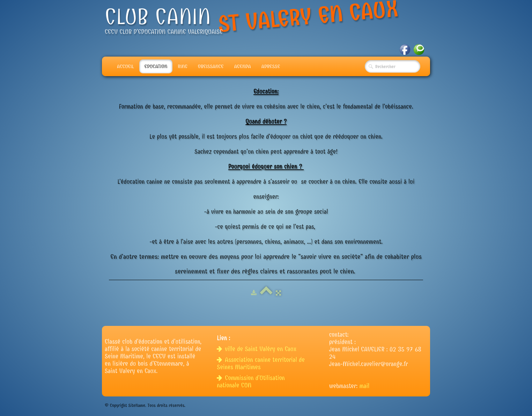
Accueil (125, 66)
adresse (271, 66)
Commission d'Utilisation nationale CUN (251, 382)
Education (156, 66)
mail (365, 386)
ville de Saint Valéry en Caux (257, 349)
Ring (183, 66)
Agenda (243, 66)
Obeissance (211, 66)
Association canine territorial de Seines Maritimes (261, 364)
